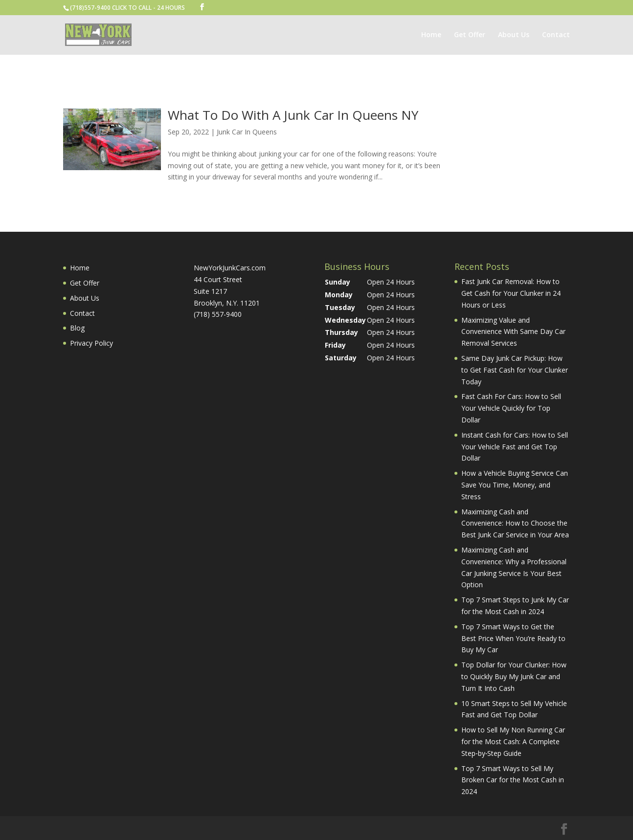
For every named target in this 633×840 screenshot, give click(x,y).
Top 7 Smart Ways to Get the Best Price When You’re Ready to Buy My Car (513, 638)
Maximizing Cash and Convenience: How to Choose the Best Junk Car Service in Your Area (515, 523)
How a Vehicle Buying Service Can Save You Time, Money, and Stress (515, 485)
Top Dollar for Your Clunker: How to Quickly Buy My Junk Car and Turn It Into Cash (514, 676)
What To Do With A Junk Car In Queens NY (293, 115)
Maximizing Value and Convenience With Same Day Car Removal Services (513, 332)
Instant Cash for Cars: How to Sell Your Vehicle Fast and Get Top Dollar (515, 447)
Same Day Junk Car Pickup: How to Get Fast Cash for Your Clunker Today (515, 370)
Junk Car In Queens (247, 132)
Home (431, 35)
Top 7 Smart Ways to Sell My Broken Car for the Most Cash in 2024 (513, 780)
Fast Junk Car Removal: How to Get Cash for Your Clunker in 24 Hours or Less (511, 293)
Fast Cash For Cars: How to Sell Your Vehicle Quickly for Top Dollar (511, 408)
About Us (514, 35)
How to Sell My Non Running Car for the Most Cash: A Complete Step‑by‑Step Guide (513, 741)
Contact (556, 35)
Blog (77, 328)
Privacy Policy (91, 343)
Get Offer (470, 35)
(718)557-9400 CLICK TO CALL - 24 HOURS (127, 8)
